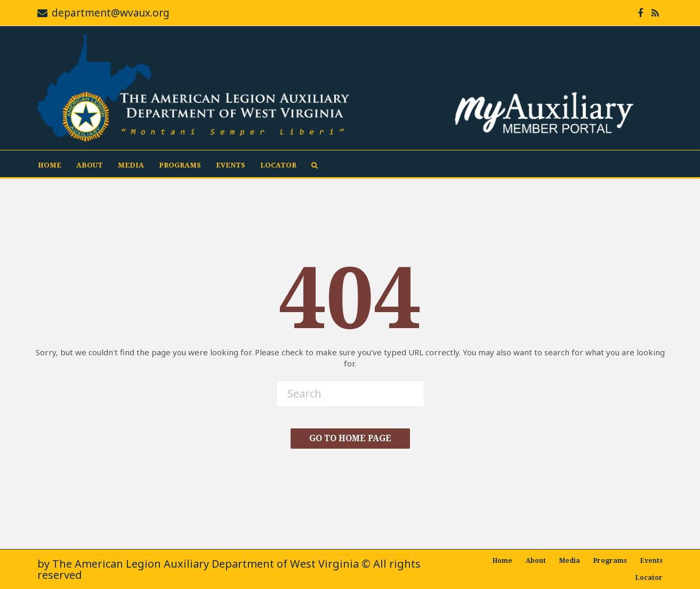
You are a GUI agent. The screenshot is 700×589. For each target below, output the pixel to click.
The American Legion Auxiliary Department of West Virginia (206, 564)
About (90, 165)
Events (231, 165)
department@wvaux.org (111, 13)
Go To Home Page (350, 438)
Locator (278, 165)
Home (50, 165)
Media (131, 165)
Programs (180, 165)
